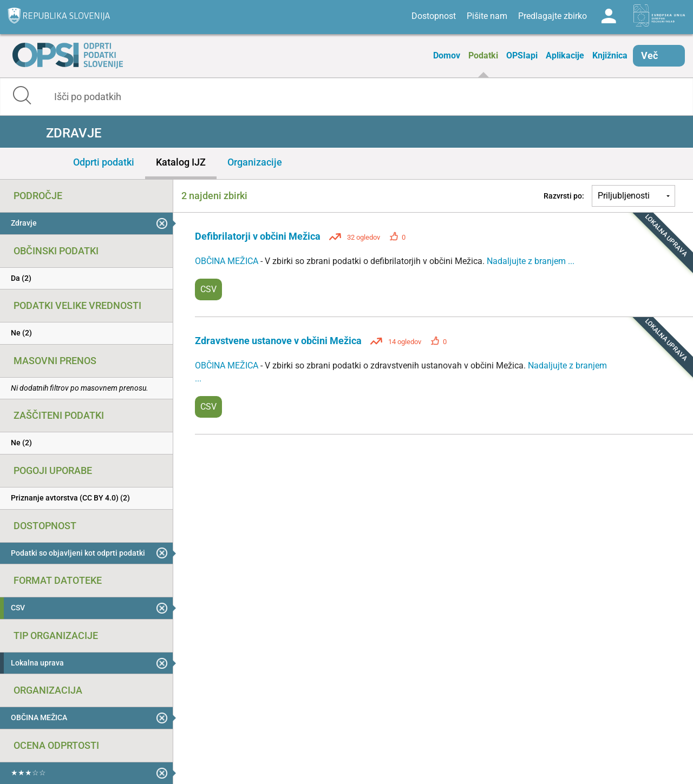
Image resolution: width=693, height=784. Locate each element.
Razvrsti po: (564, 196)
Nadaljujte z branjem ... (531, 261)
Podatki (483, 55)
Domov (447, 55)
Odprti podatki (104, 162)
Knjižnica (610, 55)
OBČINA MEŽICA (228, 261)
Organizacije (255, 162)
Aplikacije (565, 55)
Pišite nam (487, 16)
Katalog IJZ (181, 162)
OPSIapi (522, 55)
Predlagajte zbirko (553, 16)
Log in (609, 16)
